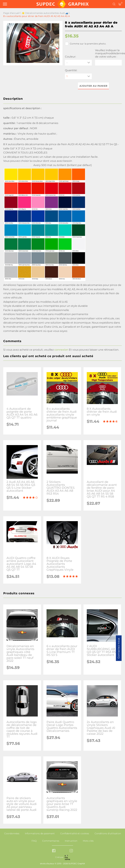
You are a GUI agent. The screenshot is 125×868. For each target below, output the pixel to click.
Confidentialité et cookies (75, 833)
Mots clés (88, 841)
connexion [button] (61, 350)
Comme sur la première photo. (86, 44)
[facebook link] (54, 851)
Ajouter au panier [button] (93, 86)
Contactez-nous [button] (119, 648)
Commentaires (51, 841)
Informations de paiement (40, 833)
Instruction (71, 841)
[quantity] (78, 76)
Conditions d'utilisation (108, 833)
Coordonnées (12, 833)
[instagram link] (71, 851)
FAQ (34, 841)
